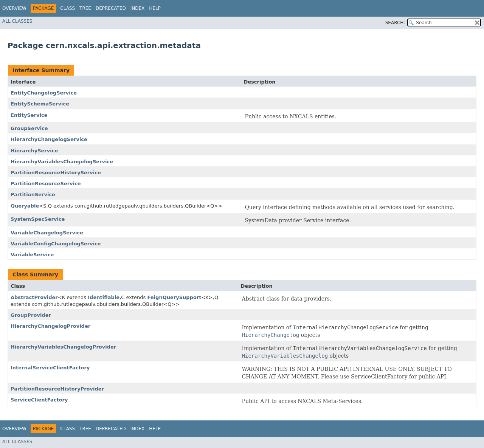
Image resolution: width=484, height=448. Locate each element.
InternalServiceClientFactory (50, 368)
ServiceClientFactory (39, 400)
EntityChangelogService (44, 93)
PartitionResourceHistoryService (56, 173)
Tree (85, 8)
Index (138, 8)
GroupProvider (31, 315)
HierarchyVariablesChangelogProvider (63, 347)
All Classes (17, 21)
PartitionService (33, 195)
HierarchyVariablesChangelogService (62, 162)
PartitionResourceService (46, 184)
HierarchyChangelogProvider (50, 326)
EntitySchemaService (40, 104)
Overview (14, 8)
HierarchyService (34, 151)
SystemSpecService (38, 219)
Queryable (25, 206)
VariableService (32, 255)
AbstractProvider (34, 297)
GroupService (29, 128)
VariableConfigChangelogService (56, 244)
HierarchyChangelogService (49, 139)
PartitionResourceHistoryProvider (57, 389)
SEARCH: (395, 23)
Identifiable (104, 297)
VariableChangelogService (47, 233)
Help (155, 8)
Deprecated (111, 8)
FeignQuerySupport (174, 297)
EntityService (29, 115)
